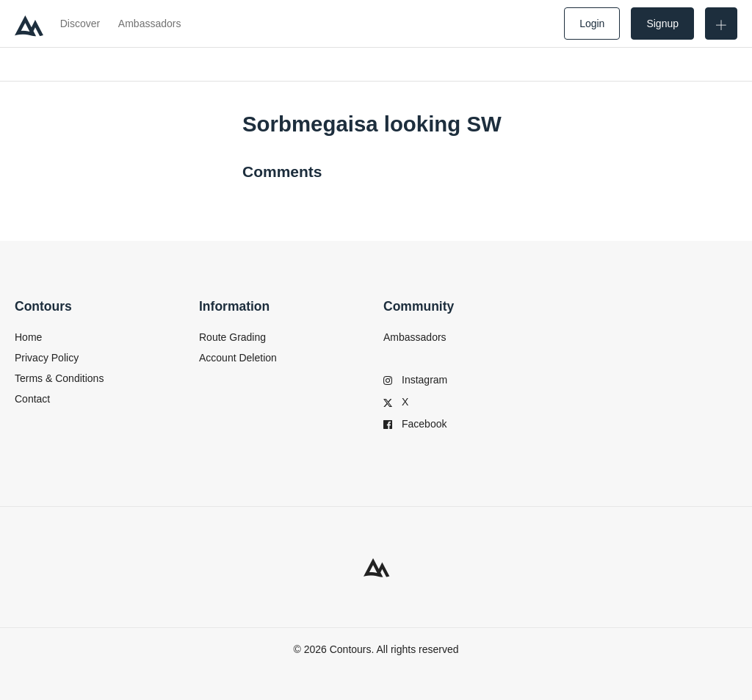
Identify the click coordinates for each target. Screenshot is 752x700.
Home (28, 337)
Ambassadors (150, 24)
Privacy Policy (47, 358)
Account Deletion (238, 358)
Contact (32, 399)
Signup (662, 24)
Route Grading (232, 337)
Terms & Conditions (59, 378)
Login (592, 24)
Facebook (415, 424)
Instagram (415, 380)
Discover (80, 24)
